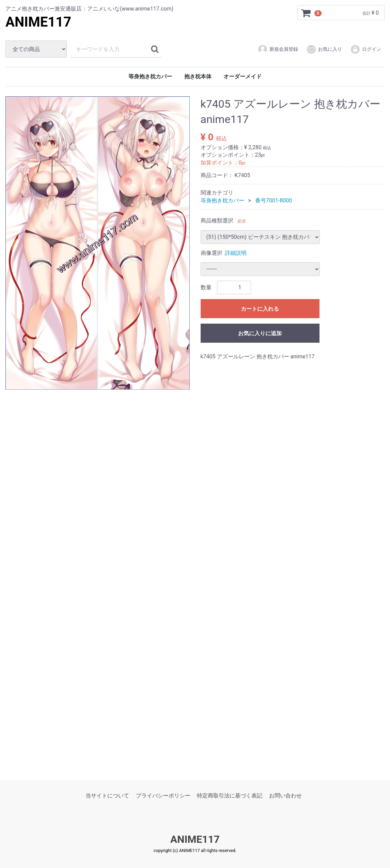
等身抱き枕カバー (150, 76)
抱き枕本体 (198, 76)
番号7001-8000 (274, 200)
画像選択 (212, 253)
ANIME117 (38, 22)
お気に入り (324, 49)
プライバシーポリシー (163, 796)
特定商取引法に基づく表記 (230, 796)
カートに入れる (260, 309)
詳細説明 (236, 253)
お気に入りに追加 (260, 333)
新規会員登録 (278, 49)
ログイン (366, 49)
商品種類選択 (217, 221)
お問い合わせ (285, 796)
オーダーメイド (243, 76)
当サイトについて (107, 796)
